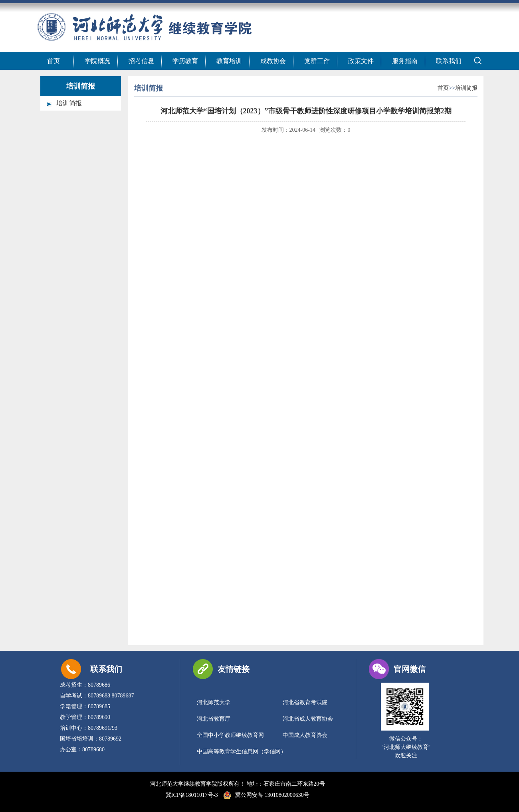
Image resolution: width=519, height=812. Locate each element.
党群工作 (317, 61)
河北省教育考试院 (305, 702)
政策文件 (361, 61)
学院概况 (97, 61)
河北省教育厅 (214, 719)
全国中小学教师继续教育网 (230, 735)
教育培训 (229, 61)
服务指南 (405, 61)
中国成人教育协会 (305, 735)
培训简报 (69, 103)
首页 (53, 61)
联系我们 (449, 61)
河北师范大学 (214, 702)
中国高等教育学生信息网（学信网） (242, 752)
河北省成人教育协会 (308, 719)
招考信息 (141, 61)
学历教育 (185, 61)
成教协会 (273, 61)
